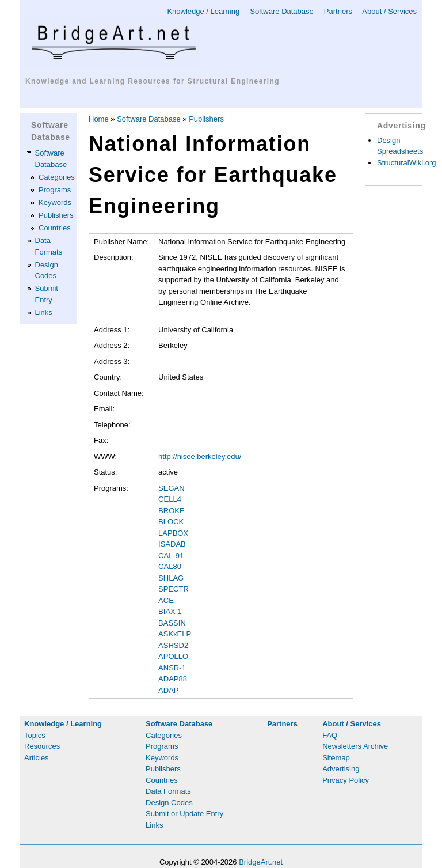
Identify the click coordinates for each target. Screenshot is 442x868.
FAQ (330, 735)
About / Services (389, 11)
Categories (57, 177)
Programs (55, 190)
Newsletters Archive (355, 746)
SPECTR (174, 589)
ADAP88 (173, 679)
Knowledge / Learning (203, 11)
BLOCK (171, 522)
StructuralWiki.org (407, 163)
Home (99, 119)
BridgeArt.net (261, 862)
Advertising (341, 769)
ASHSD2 (173, 645)
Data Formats (168, 791)
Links (44, 312)
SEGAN (172, 488)
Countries (55, 228)
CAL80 (170, 566)
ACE (166, 600)
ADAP (168, 690)
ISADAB (172, 544)
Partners (338, 11)
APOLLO (173, 656)
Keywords (55, 202)
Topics (35, 735)
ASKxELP (175, 634)
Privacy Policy (346, 780)
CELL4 (170, 499)
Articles (37, 758)
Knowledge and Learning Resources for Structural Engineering (153, 81)
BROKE (172, 511)
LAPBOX (173, 533)
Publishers (56, 215)
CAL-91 (171, 556)
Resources (42, 746)
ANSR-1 (172, 668)
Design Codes (169, 803)
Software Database (282, 11)
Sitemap (336, 758)
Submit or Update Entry (184, 814)
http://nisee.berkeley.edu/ (200, 456)
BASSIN (172, 623)
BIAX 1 (170, 611)
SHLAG (171, 578)
